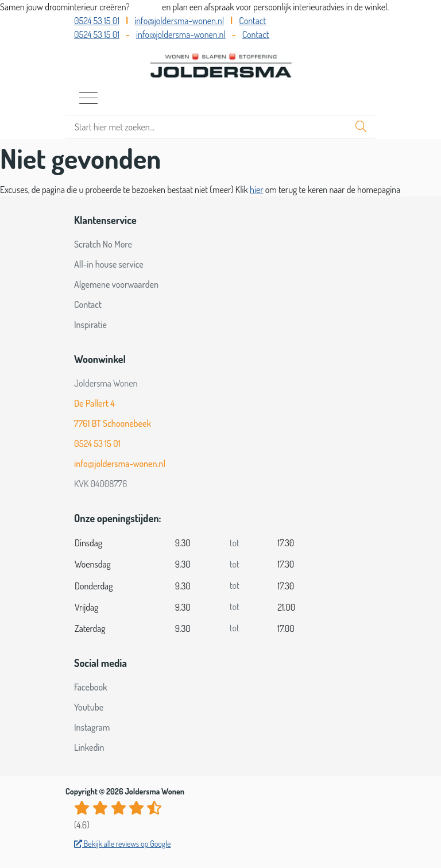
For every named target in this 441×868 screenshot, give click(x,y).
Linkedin (89, 747)
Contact (252, 21)
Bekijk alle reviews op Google (123, 844)
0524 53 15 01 (97, 21)
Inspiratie (90, 325)
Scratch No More (103, 244)
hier (257, 190)
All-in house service (109, 264)
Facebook (91, 687)
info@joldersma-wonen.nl (179, 21)
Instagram (92, 727)
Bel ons (147, 7)
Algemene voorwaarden (116, 284)
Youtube (89, 707)
